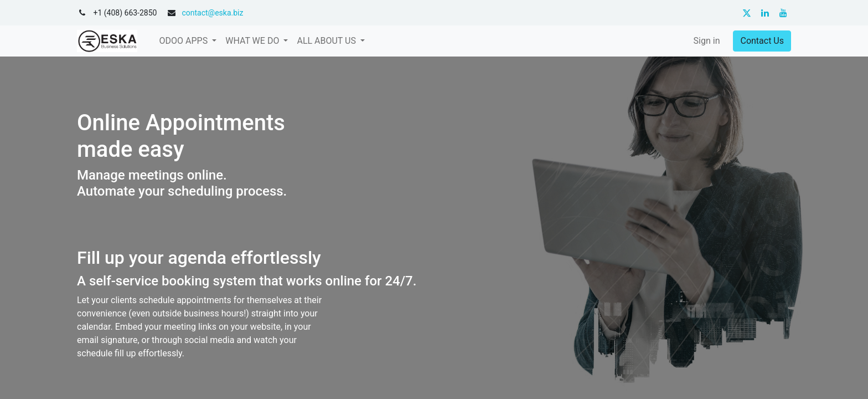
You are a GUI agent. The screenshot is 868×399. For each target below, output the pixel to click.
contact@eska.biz (212, 13)
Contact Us (762, 41)
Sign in (707, 41)
